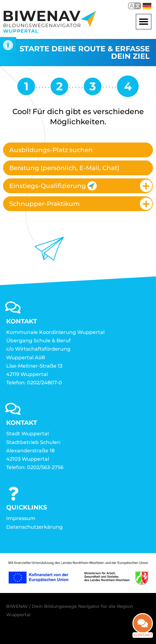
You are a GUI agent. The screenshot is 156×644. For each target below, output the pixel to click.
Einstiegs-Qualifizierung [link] (53, 186)
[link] (8, 45)
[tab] (78, 150)
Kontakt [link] (143, 631)
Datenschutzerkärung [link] (34, 527)
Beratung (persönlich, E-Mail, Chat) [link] (64, 168)
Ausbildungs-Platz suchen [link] (51, 150)
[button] (144, 22)
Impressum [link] (21, 518)
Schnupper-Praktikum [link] (45, 204)
